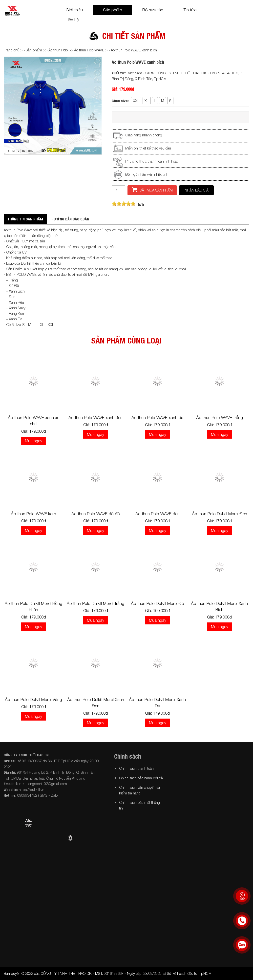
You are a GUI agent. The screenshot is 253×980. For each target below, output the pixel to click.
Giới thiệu (74, 10)
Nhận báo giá (197, 190)
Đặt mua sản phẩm (152, 190)
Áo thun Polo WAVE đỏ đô (96, 514)
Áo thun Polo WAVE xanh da (157, 418)
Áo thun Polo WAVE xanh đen (95, 418)
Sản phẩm (113, 10)
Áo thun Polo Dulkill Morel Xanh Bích (219, 607)
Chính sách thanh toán (136, 768)
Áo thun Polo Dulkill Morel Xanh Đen (96, 703)
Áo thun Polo (59, 50)
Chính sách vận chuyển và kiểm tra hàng (139, 790)
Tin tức (190, 10)
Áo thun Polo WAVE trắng (220, 418)
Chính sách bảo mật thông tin (139, 805)
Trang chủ (11, 50)
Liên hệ (72, 20)
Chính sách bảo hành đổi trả (141, 778)
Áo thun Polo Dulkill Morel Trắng (95, 603)
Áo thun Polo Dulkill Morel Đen (220, 514)
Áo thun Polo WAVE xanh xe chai (34, 421)
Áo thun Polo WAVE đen (158, 514)
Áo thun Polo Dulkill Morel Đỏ (158, 603)
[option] (53, 106)
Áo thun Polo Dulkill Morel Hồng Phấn (33, 607)
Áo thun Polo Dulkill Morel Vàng (33, 700)
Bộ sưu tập (153, 10)
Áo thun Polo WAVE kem (33, 514)
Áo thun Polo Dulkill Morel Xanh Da (157, 703)
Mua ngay (33, 441)
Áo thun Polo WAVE (89, 50)
